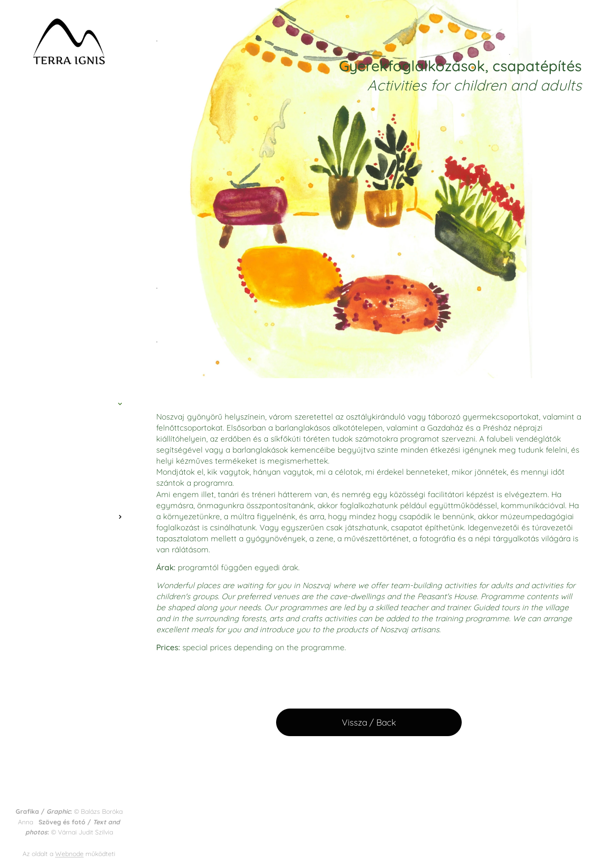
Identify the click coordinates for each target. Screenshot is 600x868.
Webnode (69, 854)
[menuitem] (69, 360)
